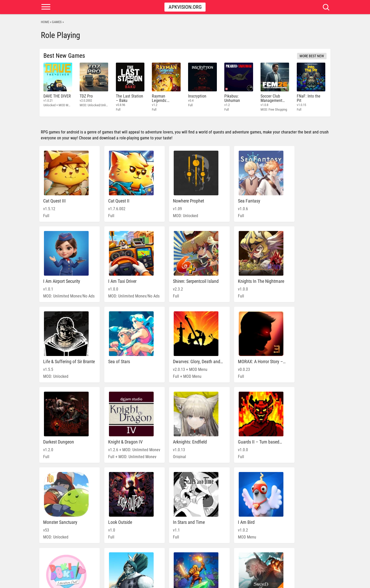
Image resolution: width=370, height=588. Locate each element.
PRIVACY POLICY (285, 582)
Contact (320, 582)
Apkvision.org (185, 7)
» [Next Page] (220, 560)
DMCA (305, 582)
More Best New (312, 56)
